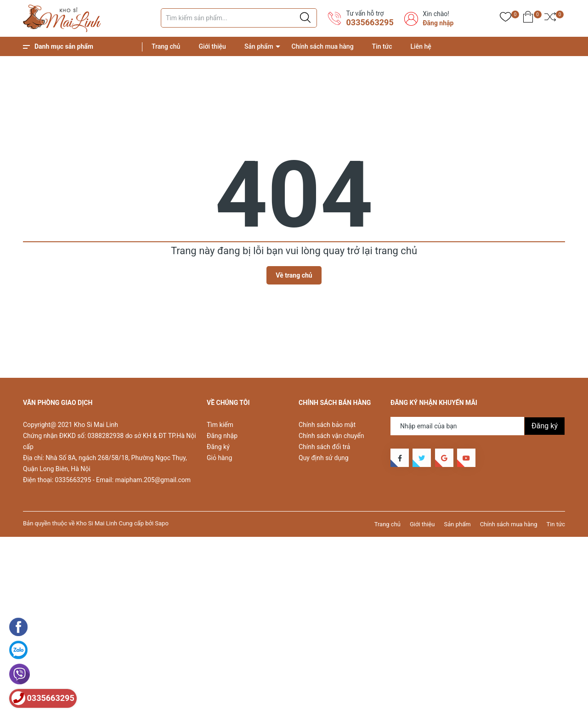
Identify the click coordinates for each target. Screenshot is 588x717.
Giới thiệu (212, 46)
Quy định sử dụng (324, 458)
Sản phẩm (259, 46)
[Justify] (305, 18)
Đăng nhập (438, 23)
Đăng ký (218, 447)
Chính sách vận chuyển (331, 436)
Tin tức (382, 46)
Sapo (162, 523)
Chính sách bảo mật (327, 425)
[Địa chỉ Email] (478, 426)
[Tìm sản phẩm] (239, 18)
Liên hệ (421, 46)
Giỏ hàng (219, 458)
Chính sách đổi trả (324, 447)
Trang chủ (166, 46)
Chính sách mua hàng (323, 46)
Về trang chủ (294, 275)
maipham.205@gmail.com (153, 480)
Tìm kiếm (220, 425)
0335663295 (370, 22)
